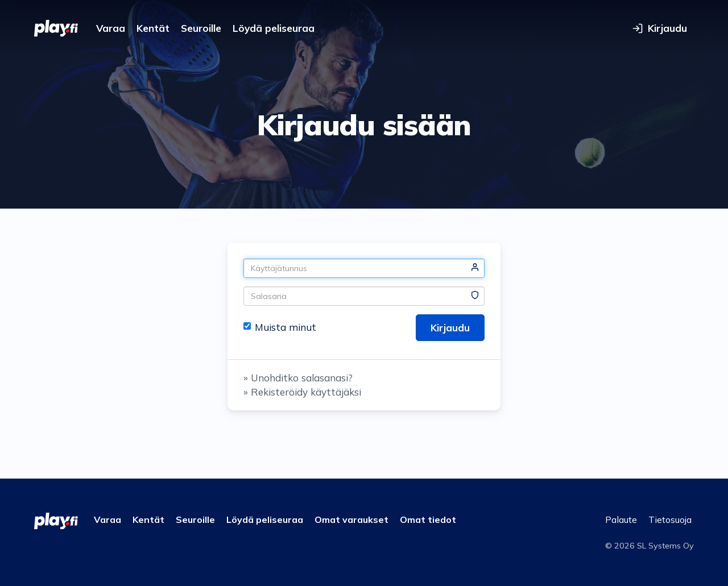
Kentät (153, 28)
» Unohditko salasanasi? (298, 378)
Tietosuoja (670, 519)
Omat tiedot (428, 519)
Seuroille (201, 28)
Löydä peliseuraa (274, 28)
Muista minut (280, 327)
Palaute (621, 519)
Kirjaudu (450, 328)
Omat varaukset (351, 519)
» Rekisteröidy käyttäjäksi (302, 392)
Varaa (111, 28)
